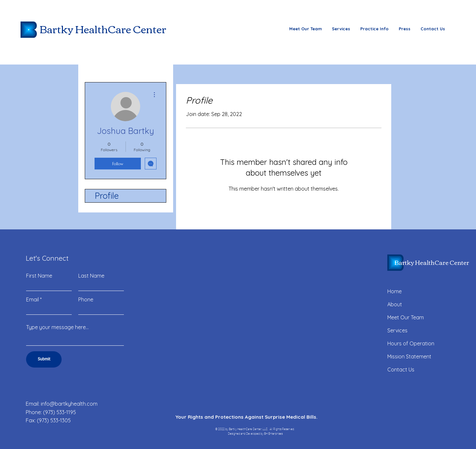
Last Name (91, 276)
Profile (107, 196)
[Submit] (44, 359)
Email (32, 299)
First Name (39, 276)
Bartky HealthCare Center (103, 29)
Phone (86, 299)
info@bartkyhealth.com (69, 404)
